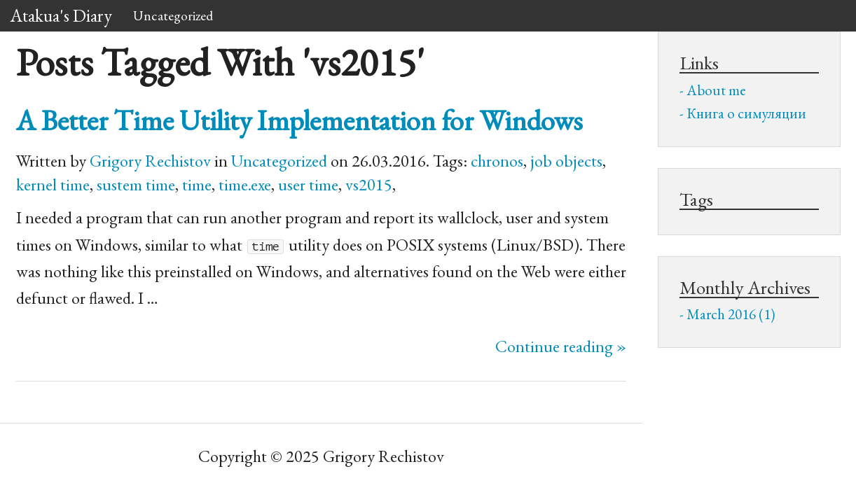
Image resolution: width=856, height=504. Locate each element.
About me (716, 90)
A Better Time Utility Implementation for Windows (299, 120)
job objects (566, 161)
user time (308, 184)
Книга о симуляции (746, 113)
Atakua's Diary (61, 15)
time (197, 184)
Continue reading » (561, 346)
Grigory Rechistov (150, 161)
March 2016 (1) (731, 314)
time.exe (245, 184)
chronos (497, 161)
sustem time (136, 184)
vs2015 (369, 184)
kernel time (53, 184)
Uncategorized (173, 15)
